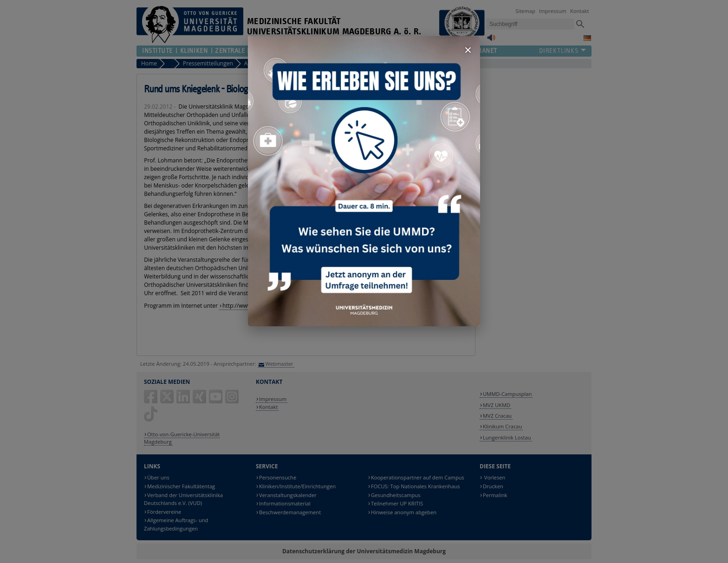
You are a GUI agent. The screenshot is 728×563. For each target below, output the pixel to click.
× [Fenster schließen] (468, 50)
